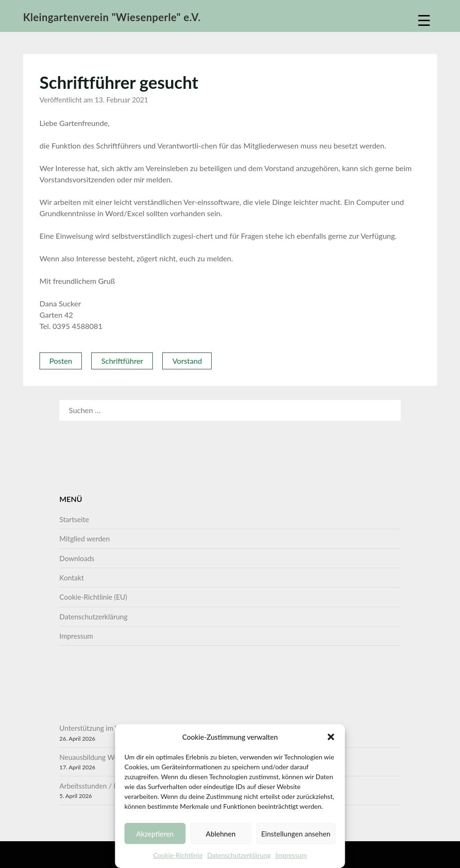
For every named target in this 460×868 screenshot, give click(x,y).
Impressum (291, 855)
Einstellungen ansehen (296, 834)
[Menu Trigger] (424, 20)
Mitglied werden (84, 539)
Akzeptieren (155, 834)
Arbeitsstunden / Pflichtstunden (109, 786)
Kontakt (71, 578)
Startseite (74, 519)
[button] (331, 737)
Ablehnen (221, 834)
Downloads (77, 558)
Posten (61, 361)
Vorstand (187, 361)
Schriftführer (122, 361)
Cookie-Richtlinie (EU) (93, 597)
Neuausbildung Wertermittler (104, 757)
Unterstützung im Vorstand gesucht (114, 728)
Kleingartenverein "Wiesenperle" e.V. (112, 17)
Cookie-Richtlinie (178, 855)
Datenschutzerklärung (239, 855)
